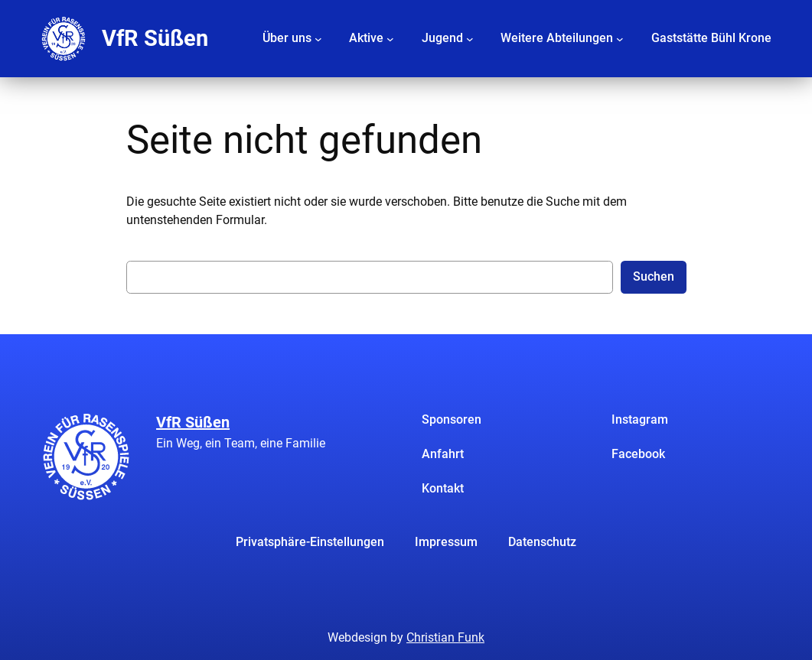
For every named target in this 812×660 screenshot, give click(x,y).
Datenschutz (542, 542)
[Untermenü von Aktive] (390, 38)
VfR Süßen (155, 38)
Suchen (654, 276)
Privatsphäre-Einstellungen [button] (310, 542)
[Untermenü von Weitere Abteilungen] (620, 38)
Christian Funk (445, 637)
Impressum (446, 542)
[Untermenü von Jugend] (470, 38)
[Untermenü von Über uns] (318, 38)
